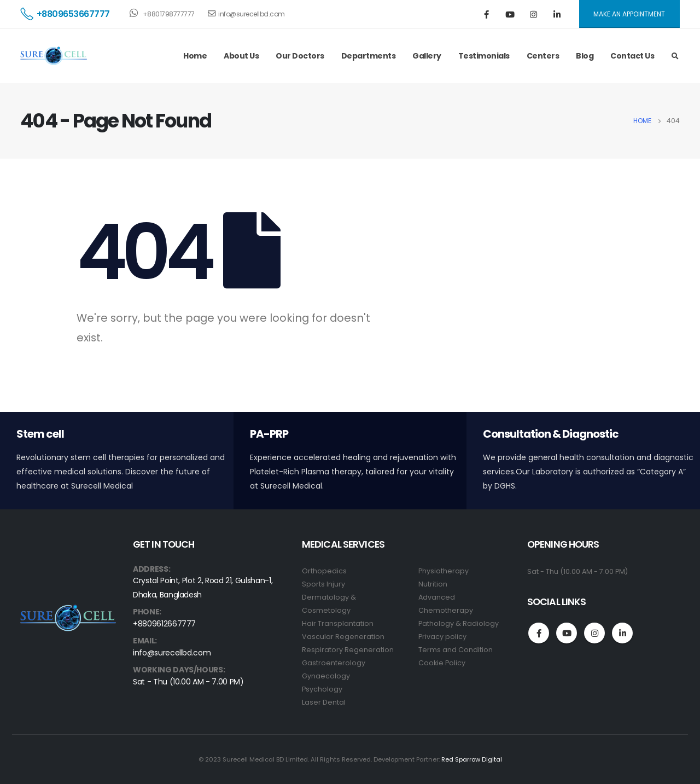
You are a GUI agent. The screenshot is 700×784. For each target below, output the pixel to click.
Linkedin (622, 633)
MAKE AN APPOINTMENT (629, 14)
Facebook (539, 633)
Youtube (567, 633)
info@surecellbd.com (246, 14)
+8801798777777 (162, 13)
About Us (241, 56)
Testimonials (484, 56)
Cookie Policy (442, 663)
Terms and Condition (456, 650)
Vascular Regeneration (343, 637)
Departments (369, 56)
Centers (543, 56)
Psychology (322, 689)
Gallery (427, 56)
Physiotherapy (444, 571)
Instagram (594, 633)
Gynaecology (326, 676)
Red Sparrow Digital (472, 759)
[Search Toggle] (675, 56)
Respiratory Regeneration (348, 650)
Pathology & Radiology (459, 623)
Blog (585, 56)
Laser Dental (324, 702)
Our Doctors (300, 56)
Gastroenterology (334, 663)
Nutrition (433, 584)
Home (195, 56)
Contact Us (632, 56)
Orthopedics (324, 571)
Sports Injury (323, 584)
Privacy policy (442, 637)
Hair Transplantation (338, 623)
